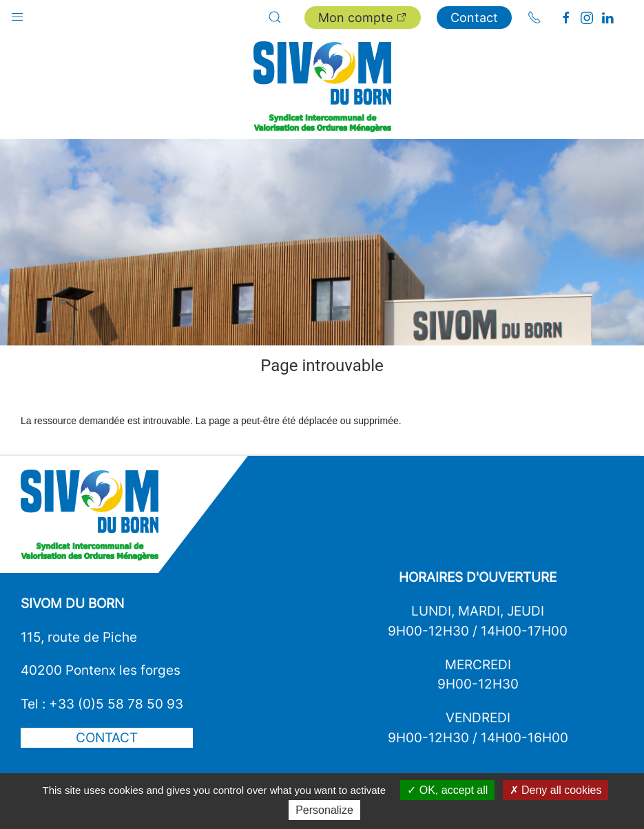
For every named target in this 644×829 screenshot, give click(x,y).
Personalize (324, 810)
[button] (17, 14)
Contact (474, 18)
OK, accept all (447, 790)
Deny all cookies (556, 790)
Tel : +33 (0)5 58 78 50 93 (102, 704)
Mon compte (363, 18)
